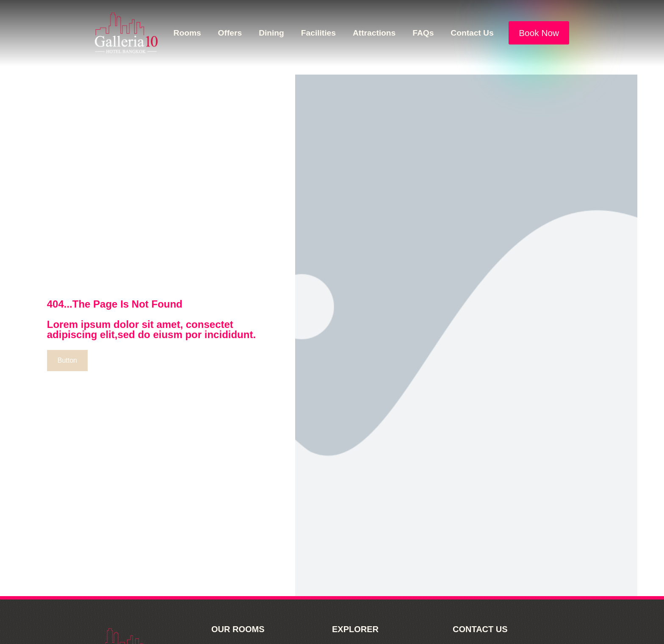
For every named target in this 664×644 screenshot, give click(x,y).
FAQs (423, 33)
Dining (271, 33)
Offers (230, 33)
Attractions (374, 33)
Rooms (187, 33)
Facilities (318, 33)
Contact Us (472, 33)
